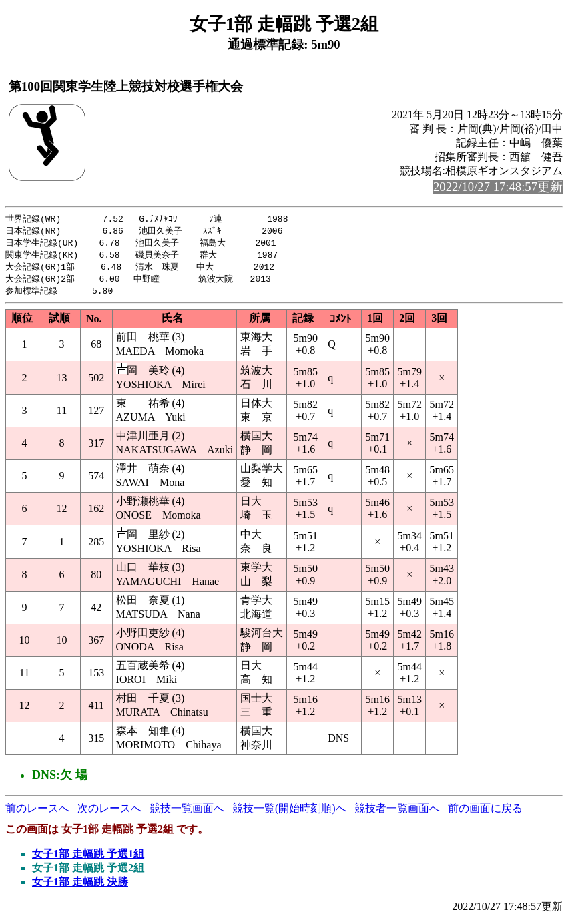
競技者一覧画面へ (397, 813)
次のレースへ (109, 813)
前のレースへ (37, 813)
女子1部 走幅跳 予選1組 (88, 858)
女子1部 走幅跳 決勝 (80, 886)
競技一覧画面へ (187, 813)
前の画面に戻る (485, 813)
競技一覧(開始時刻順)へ (289, 813)
